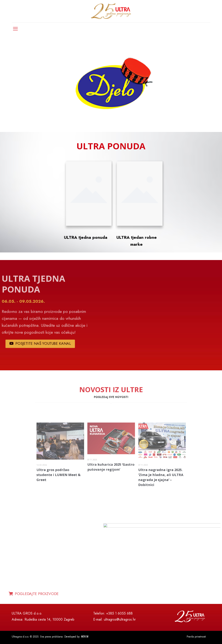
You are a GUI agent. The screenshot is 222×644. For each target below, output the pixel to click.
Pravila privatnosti (196, 637)
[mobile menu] (15, 29)
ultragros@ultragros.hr (120, 619)
